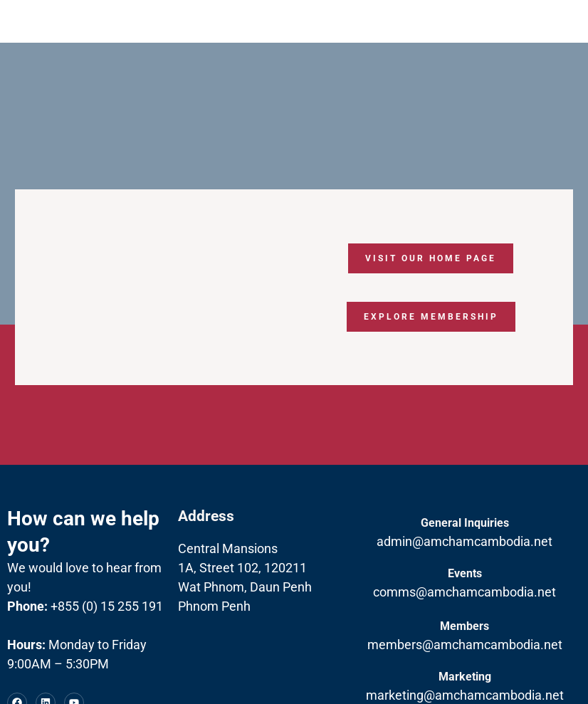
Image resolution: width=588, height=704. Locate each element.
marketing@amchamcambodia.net (465, 695)
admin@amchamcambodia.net (464, 541)
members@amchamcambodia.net (465, 645)
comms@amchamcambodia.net (464, 592)
